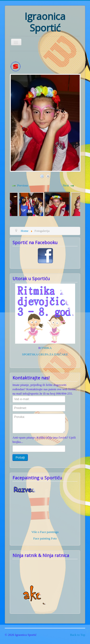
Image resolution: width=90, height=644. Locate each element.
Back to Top (78, 635)
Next (66, 185)
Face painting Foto (45, 538)
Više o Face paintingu (45, 532)
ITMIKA (46, 348)
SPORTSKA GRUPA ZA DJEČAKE (45, 354)
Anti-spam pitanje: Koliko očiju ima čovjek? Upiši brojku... (44, 440)
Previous (23, 185)
